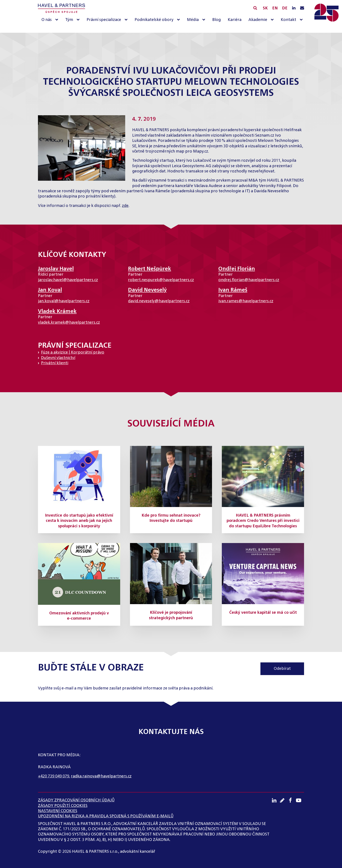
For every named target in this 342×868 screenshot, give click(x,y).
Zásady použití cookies (63, 806)
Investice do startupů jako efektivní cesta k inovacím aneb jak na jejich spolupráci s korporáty (79, 521)
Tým (69, 20)
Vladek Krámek (57, 311)
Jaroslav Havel (56, 269)
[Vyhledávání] (255, 8)
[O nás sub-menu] (58, 20)
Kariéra (235, 20)
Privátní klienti (55, 363)
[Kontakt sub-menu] (302, 20)
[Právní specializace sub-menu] (127, 20)
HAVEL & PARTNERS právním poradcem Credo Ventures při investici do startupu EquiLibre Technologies (263, 521)
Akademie (258, 20)
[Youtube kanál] (300, 800)
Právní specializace (104, 20)
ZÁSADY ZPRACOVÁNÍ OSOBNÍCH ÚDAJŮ (76, 800)
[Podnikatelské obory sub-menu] (179, 20)
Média (193, 20)
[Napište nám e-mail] (302, 8)
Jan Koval (50, 290)
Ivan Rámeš (233, 290)
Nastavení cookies (58, 811)
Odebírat (282, 669)
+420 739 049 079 (54, 776)
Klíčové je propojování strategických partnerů (171, 615)
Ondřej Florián (237, 269)
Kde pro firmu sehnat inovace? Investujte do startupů (171, 518)
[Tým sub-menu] (79, 20)
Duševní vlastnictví (58, 358)
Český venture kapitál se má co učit (263, 613)
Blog (216, 20)
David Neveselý (147, 290)
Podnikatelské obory (154, 20)
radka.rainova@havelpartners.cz (101, 776)
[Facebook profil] (292, 800)
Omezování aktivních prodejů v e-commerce (79, 616)
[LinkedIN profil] (294, 8)
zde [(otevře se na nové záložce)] (125, 206)
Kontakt (288, 20)
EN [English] (275, 8)
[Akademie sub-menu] (273, 20)
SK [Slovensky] (265, 8)
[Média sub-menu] (205, 20)
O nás (47, 20)
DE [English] (285, 8)
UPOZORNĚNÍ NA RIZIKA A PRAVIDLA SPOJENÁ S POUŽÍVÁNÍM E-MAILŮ (106, 816)
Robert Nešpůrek (150, 269)
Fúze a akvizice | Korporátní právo (73, 352)
